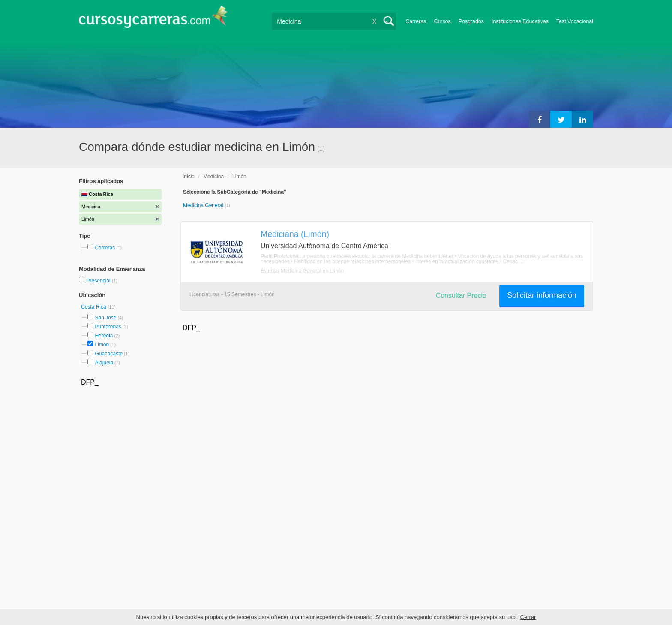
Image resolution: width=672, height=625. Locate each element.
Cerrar (528, 617)
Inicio (189, 177)
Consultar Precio (461, 296)
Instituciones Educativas (520, 21)
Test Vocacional (575, 21)
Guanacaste (109, 354)
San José (105, 318)
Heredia (104, 336)
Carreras (416, 21)
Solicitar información (542, 295)
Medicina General (204, 205)
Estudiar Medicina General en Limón (302, 271)
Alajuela (104, 363)
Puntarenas (108, 327)
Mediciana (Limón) (295, 234)
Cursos (442, 21)
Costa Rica (94, 307)
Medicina (213, 177)
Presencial (99, 281)
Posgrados (471, 21)
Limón (102, 345)
